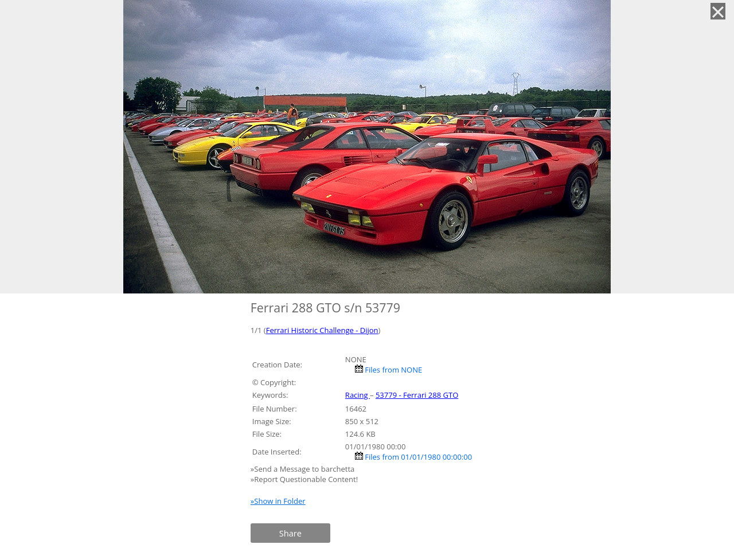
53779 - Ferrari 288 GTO (417, 395)
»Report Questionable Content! (304, 479)
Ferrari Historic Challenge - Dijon (322, 330)
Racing (358, 395)
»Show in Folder (278, 501)
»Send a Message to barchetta (304, 469)
